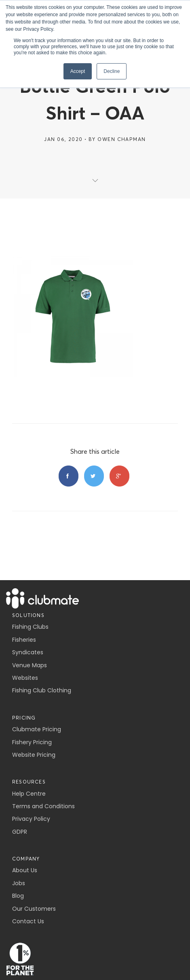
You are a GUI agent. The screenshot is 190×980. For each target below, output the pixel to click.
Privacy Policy (31, 819)
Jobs (19, 883)
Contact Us (28, 921)
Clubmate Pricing (37, 729)
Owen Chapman (121, 139)
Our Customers (34, 909)
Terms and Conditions (43, 806)
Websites (25, 678)
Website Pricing (34, 755)
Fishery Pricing (32, 742)
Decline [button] (112, 71)
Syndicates (28, 652)
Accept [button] (78, 71)
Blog (18, 896)
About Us (25, 870)
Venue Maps (30, 665)
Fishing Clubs (30, 627)
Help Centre (29, 794)
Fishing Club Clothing (42, 690)
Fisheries (24, 640)
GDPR (20, 832)
